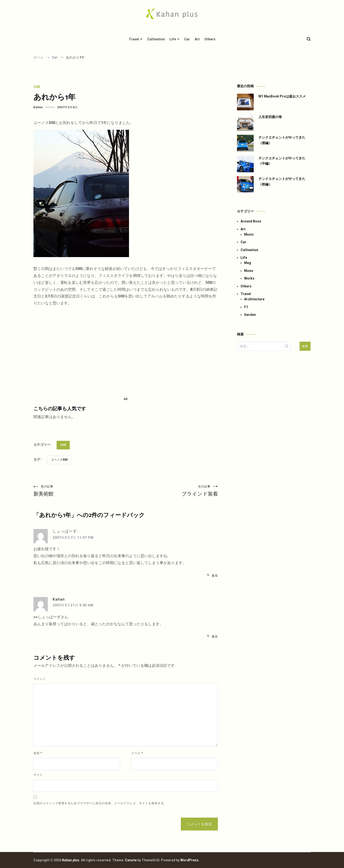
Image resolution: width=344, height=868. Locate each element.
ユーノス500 (59, 460)
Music (249, 234)
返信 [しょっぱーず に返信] (215, 576)
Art (197, 39)
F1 (246, 307)
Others (210, 39)
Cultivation (156, 39)
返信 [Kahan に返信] (215, 636)
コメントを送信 (199, 824)
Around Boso (251, 221)
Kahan (38, 107)
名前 (38, 753)
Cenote (131, 860)
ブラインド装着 (172, 491)
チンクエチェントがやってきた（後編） (282, 140)
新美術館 (80, 491)
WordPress (189, 860)
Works (249, 278)
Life (173, 39)
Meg (248, 263)
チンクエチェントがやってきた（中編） (282, 161)
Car (187, 39)
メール (137, 753)
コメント (40, 679)
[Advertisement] (126, 352)
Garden (250, 315)
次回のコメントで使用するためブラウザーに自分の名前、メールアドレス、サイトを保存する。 (100, 803)
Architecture (254, 299)
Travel (134, 39)
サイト (38, 775)
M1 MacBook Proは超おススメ (282, 96)
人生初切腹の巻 (270, 117)
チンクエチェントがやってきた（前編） (282, 181)
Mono (249, 271)
